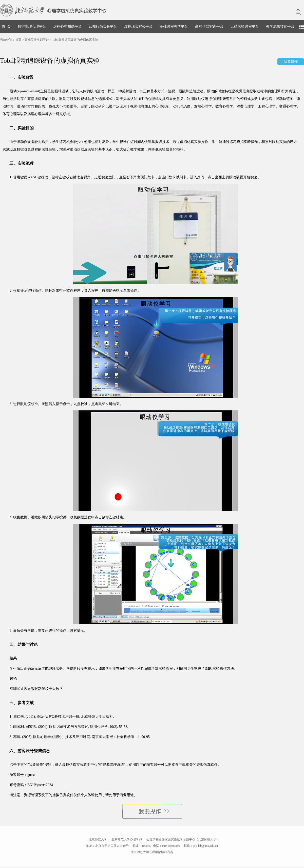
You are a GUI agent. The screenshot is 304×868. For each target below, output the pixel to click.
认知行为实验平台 (103, 26)
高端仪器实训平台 (209, 26)
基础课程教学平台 (174, 26)
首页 (18, 40)
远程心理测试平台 (67, 26)
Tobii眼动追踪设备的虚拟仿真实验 (75, 40)
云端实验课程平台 (245, 26)
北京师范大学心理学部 (127, 839)
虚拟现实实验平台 (138, 26)
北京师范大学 (98, 839)
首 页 (6, 26)
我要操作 (291, 62)
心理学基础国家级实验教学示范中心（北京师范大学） (183, 839)
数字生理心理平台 (32, 26)
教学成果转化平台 (280, 26)
